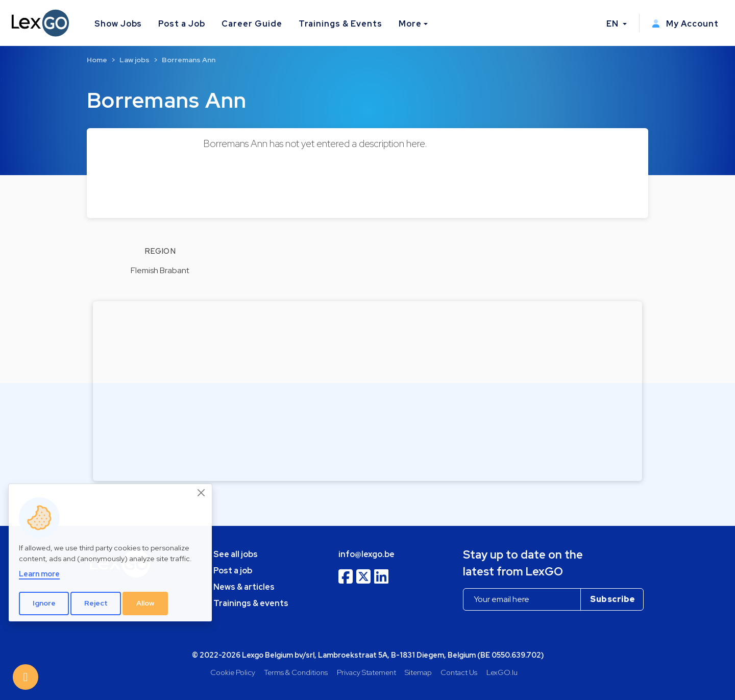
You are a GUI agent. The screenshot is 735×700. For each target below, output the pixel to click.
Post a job (233, 571)
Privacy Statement (366, 672)
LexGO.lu (502, 672)
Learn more (39, 574)
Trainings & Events (340, 24)
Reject (96, 603)
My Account (685, 24)
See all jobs (236, 554)
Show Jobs (118, 24)
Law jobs (134, 60)
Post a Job (182, 24)
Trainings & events (251, 603)
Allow (145, 603)
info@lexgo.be (366, 554)
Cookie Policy (233, 672)
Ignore (44, 603)
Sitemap (418, 672)
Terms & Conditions (296, 672)
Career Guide (252, 24)
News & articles (244, 587)
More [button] (410, 24)
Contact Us (459, 672)
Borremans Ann (189, 60)
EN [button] (614, 24)
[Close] (202, 493)
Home (97, 60)
